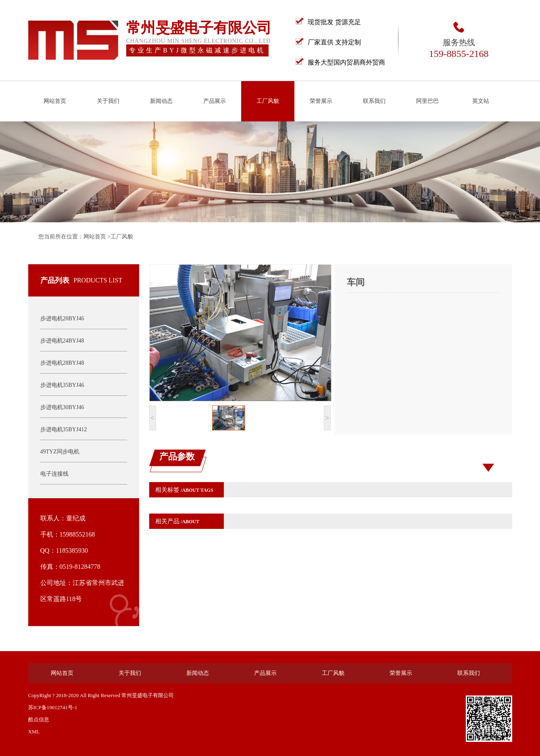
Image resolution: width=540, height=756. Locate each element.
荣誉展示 (321, 101)
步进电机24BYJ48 (62, 341)
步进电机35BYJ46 (62, 385)
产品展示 (215, 101)
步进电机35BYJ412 (64, 429)
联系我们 (374, 101)
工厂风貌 (268, 101)
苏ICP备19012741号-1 (53, 707)
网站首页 (55, 101)
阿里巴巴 (427, 101)
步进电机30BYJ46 (62, 407)
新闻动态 (161, 101)
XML (34, 732)
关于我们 (108, 101)
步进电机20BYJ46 (62, 318)
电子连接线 (54, 474)
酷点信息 (39, 719)
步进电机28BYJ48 (62, 363)
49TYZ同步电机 (60, 452)
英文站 (481, 101)
